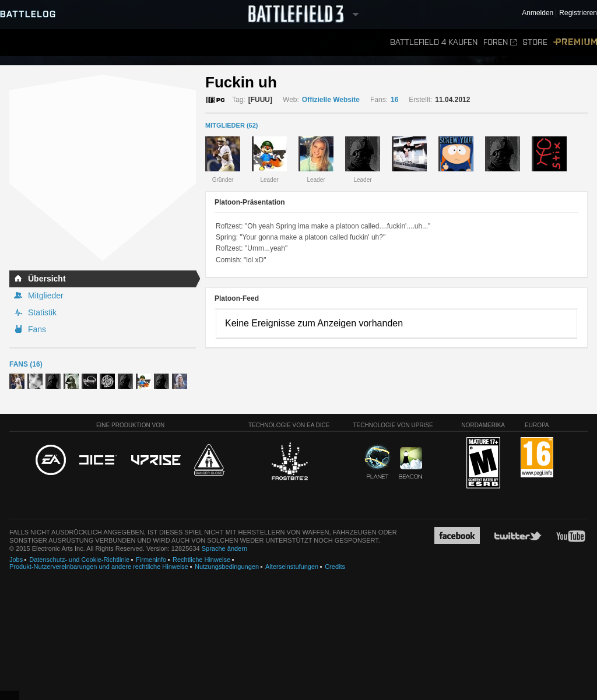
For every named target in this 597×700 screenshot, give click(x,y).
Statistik (42, 312)
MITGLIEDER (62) (231, 125)
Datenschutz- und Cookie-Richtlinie (79, 560)
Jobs (16, 560)
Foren (500, 42)
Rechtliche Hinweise (201, 560)
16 (394, 100)
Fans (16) (26, 364)
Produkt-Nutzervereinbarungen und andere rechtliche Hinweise (99, 567)
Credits (335, 567)
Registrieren (578, 13)
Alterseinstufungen (292, 567)
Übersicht (47, 279)
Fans (37, 329)
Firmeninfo (151, 560)
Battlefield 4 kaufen (434, 42)
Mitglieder (46, 296)
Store (535, 42)
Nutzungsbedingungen (227, 567)
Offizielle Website (331, 100)
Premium (575, 42)
